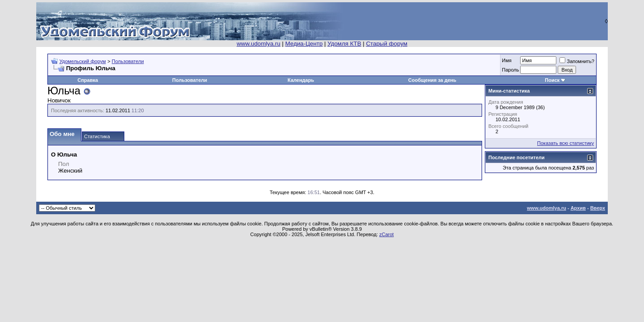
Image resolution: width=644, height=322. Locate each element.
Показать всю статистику (566, 143)
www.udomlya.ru (258, 44)
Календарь (301, 80)
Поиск (552, 80)
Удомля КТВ (344, 44)
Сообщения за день (432, 80)
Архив (578, 208)
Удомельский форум (83, 61)
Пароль (510, 70)
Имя (506, 60)
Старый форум (386, 44)
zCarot (386, 234)
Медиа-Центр (304, 44)
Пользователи (128, 61)
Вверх (598, 208)
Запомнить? (577, 61)
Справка (88, 80)
